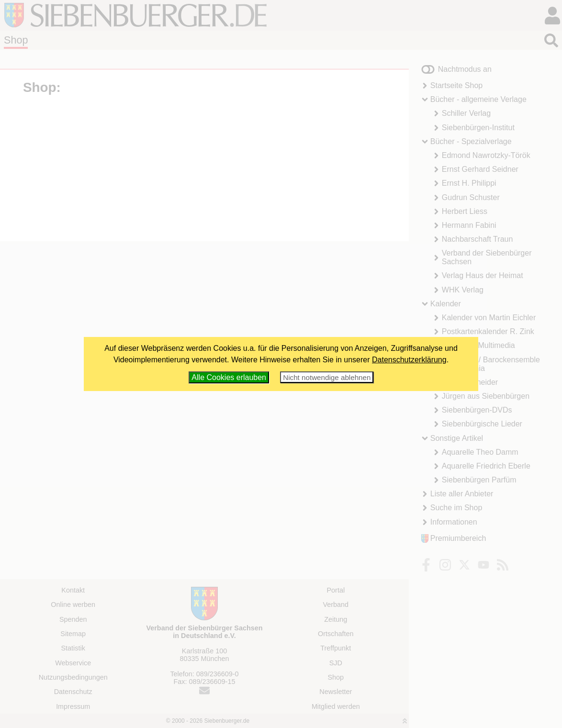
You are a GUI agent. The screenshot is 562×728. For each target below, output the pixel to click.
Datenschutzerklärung (409, 360)
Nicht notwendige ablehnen (327, 377)
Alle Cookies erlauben (229, 377)
